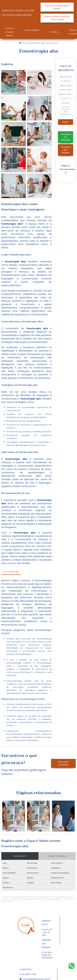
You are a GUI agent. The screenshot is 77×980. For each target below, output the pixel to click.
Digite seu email (65, 86)
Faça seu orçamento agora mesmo (57, 7)
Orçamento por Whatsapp (66, 137)
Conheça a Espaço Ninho (10, 32)
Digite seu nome (66, 77)
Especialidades (32, 30)
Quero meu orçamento (63, 763)
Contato (54, 32)
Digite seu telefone (65, 94)
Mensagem (65, 103)
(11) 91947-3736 (28, 974)
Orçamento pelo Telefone (66, 150)
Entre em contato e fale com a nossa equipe (57, 18)
